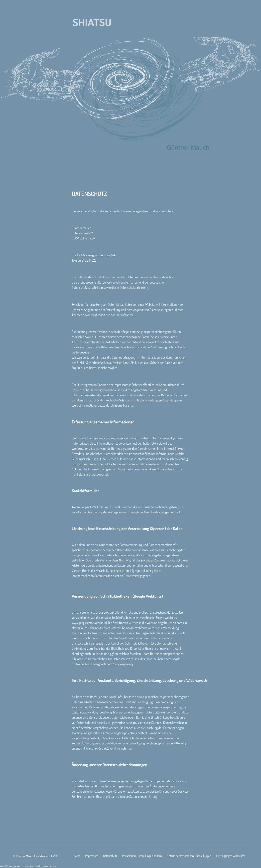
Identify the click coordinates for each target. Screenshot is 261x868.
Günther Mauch (25, 856)
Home (77, 856)
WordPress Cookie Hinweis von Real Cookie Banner (28, 866)
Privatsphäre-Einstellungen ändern (142, 856)
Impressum (92, 856)
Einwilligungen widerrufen (231, 856)
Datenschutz (110, 856)
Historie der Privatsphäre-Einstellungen (189, 856)
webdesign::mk (44, 856)
